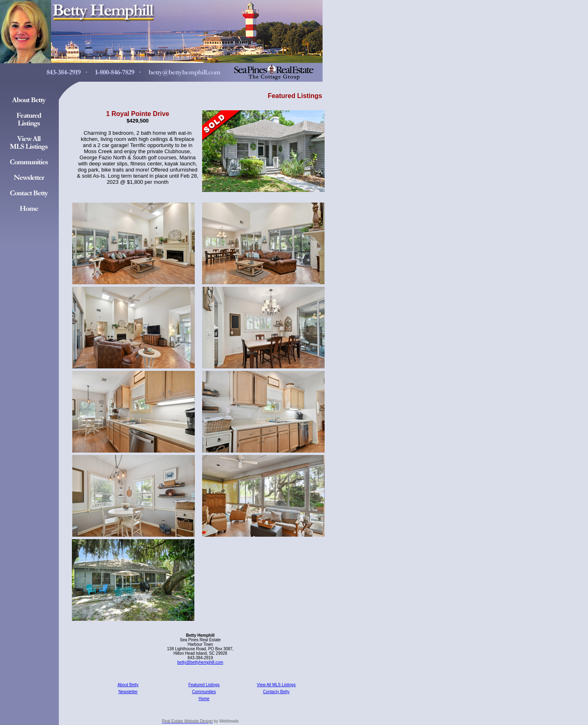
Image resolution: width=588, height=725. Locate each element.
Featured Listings (204, 685)
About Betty (128, 685)
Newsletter (128, 692)
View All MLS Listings (276, 685)
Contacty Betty (276, 692)
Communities (204, 692)
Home (204, 699)
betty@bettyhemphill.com (200, 662)
